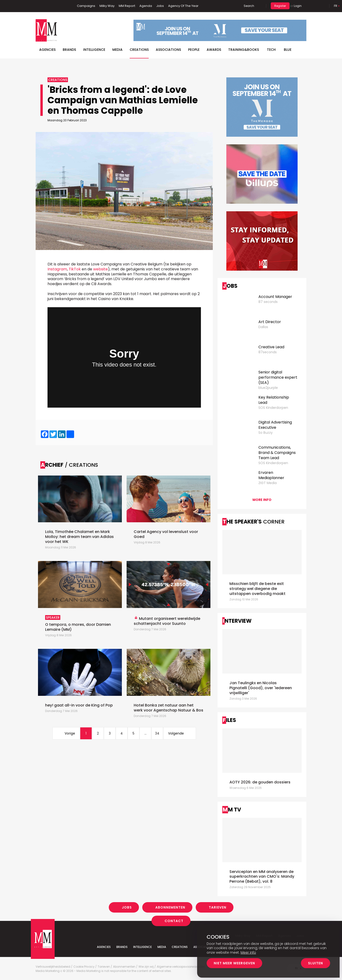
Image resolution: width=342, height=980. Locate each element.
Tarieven (218, 907)
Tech (271, 50)
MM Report (127, 6)
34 (157, 733)
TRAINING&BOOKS (244, 50)
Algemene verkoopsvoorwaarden (181, 967)
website (100, 269)
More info (262, 500)
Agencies (47, 50)
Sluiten (316, 963)
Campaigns (86, 6)
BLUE (288, 50)
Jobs (160, 6)
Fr (336, 6)
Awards (214, 50)
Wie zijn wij (146, 967)
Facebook (39, 6)
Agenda (146, 6)
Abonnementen (170, 907)
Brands (69, 50)
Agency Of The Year (183, 6)
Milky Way (107, 6)
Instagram (62, 6)
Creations (139, 50)
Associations (168, 50)
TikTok (75, 269)
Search (249, 6)
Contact (174, 921)
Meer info (248, 952)
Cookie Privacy (84, 967)
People (194, 50)
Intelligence (94, 50)
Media (117, 50)
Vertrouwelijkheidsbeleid (53, 967)
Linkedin (46, 6)
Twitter (53, 6)
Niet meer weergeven (234, 963)
